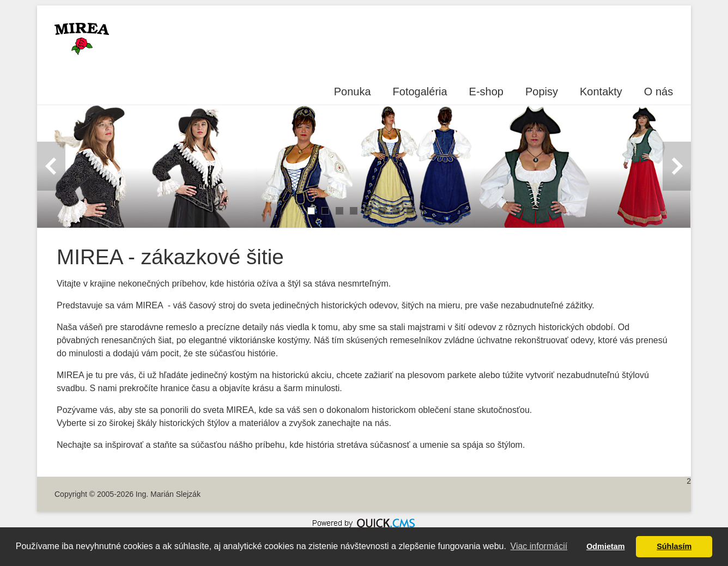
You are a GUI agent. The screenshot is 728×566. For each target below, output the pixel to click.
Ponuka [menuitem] (353, 92)
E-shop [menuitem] (486, 92)
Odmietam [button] (605, 546)
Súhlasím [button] (674, 546)
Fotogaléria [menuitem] (420, 92)
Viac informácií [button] (539, 546)
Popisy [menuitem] (542, 92)
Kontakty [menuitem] (601, 92)
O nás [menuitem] (659, 92)
